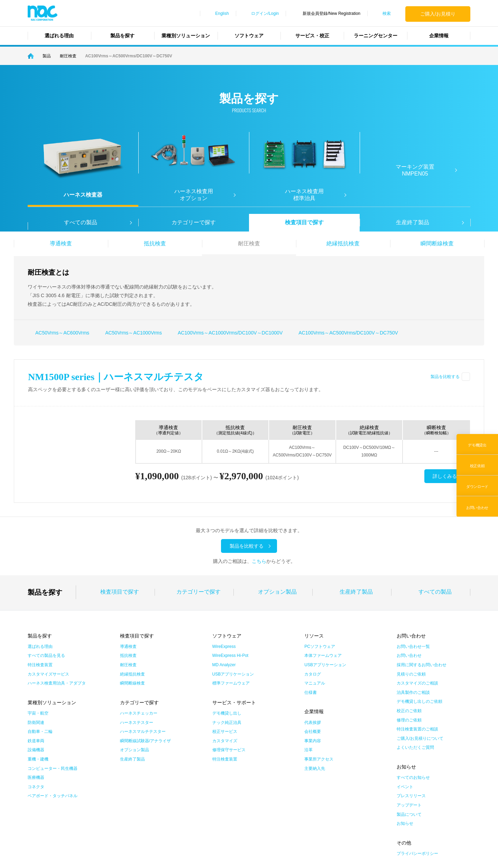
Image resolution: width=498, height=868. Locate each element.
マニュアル (315, 625)
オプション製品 (277, 534)
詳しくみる (445, 477)
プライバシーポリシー (417, 796)
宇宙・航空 (38, 655)
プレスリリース (411, 738)
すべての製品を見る (46, 598)
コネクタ (36, 729)
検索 (387, 13)
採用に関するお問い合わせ (422, 607)
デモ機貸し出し (227, 655)
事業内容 (313, 683)
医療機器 (36, 720)
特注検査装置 (40, 607)
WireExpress (224, 588)
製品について (409, 756)
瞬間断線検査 (437, 243)
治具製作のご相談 (413, 634)
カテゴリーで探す (194, 222)
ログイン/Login (265, 13)
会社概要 (313, 674)
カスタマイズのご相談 (417, 625)
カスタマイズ (225, 683)
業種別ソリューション (186, 36)
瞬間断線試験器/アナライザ (145, 683)
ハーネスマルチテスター (143, 674)
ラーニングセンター (376, 36)
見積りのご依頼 (411, 616)
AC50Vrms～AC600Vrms (62, 333)
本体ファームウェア (323, 598)
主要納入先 (315, 710)
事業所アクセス (319, 701)
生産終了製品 (356, 534)
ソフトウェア (249, 36)
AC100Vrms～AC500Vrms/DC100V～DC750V (348, 333)
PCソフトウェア (320, 588)
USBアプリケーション (233, 616)
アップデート (409, 747)
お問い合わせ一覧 (413, 588)
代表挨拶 (313, 664)
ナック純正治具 (227, 664)
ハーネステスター (137, 664)
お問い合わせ (409, 598)
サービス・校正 (312, 36)
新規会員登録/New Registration (331, 13)
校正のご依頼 (409, 653)
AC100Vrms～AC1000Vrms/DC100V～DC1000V (230, 333)
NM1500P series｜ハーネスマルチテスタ (116, 377)
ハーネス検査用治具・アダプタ (57, 625)
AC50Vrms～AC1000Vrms (133, 333)
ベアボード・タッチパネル (53, 738)
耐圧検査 (249, 243)
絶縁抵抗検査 (343, 243)
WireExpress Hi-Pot (230, 598)
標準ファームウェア (231, 625)
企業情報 (439, 36)
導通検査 (61, 243)
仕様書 (311, 634)
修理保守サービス (229, 692)
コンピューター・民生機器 (53, 710)
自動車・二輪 (40, 674)
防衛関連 (36, 664)
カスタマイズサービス (48, 616)
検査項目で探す (304, 222)
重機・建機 (38, 701)
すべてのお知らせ (413, 720)
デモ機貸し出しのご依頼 (419, 644)
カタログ (313, 616)
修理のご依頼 (409, 662)
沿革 (308, 692)
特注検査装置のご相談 (417, 671)
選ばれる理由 (59, 36)
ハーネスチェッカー (139, 655)
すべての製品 (435, 534)
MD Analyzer (224, 607)
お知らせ (405, 766)
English (222, 13)
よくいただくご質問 (415, 690)
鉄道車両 (36, 683)
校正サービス (225, 674)
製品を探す (122, 36)
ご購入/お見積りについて (420, 680)
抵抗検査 (155, 243)
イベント (405, 729)
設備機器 (36, 692)
